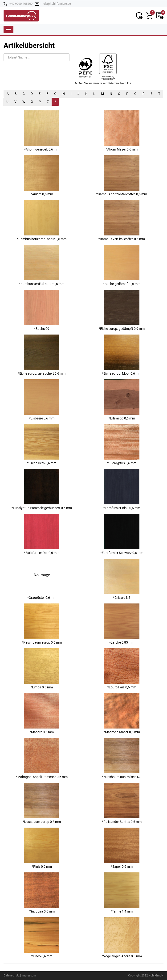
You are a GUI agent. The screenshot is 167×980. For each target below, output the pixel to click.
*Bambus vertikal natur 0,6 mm (42, 265)
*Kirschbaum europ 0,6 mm (42, 624)
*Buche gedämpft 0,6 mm (122, 265)
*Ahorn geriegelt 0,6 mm (42, 131)
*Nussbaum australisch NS (122, 758)
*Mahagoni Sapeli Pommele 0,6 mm (42, 758)
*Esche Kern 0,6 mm (42, 445)
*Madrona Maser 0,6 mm (122, 714)
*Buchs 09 (42, 310)
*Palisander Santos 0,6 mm (122, 803)
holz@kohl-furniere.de (56, 4)
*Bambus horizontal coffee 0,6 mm (122, 176)
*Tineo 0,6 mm (42, 938)
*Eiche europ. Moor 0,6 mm (122, 355)
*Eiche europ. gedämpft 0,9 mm (122, 310)
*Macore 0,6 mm (42, 714)
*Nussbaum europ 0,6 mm (42, 803)
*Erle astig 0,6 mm (122, 400)
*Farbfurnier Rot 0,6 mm (42, 534)
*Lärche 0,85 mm (122, 624)
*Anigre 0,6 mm (42, 176)
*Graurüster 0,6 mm (42, 579)
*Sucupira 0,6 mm (42, 893)
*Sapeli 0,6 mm (122, 848)
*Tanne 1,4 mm (122, 893)
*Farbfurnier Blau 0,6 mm (122, 489)
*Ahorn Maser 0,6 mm (122, 131)
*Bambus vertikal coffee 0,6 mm (122, 220)
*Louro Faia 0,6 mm (122, 669)
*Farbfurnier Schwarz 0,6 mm (122, 534)
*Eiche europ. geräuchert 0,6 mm (42, 355)
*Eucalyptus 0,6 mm (122, 445)
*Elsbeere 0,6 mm (42, 400)
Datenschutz (12, 976)
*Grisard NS (122, 579)
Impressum (29, 976)
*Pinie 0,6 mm (42, 848)
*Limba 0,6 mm (42, 669)
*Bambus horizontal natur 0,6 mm (42, 220)
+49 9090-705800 (21, 4)
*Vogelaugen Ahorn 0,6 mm (122, 938)
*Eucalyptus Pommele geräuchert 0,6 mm (42, 489)
